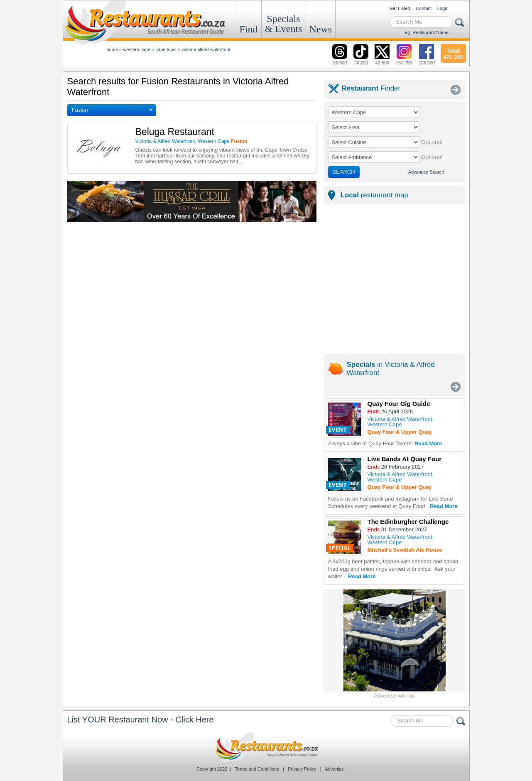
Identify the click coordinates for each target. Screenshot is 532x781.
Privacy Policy (302, 769)
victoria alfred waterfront (206, 49)
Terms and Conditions (257, 769)
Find (249, 29)
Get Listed (400, 8)
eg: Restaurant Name (427, 32)
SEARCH (344, 172)
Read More (428, 443)
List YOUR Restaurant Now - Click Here (141, 720)
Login (443, 8)
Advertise (334, 769)
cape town (166, 49)
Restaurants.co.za (266, 747)
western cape (137, 49)
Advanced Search (426, 172)
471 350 (453, 53)
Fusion (80, 110)
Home (113, 49)
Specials (284, 24)
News (321, 29)
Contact (424, 8)
